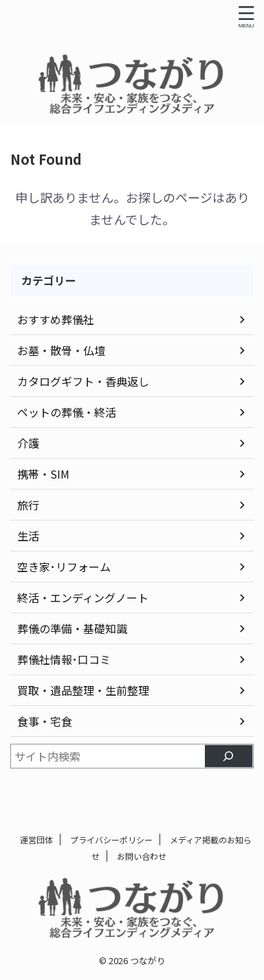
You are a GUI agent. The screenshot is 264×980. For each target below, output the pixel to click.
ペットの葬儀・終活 (67, 412)
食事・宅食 (45, 721)
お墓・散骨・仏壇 (61, 350)
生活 (28, 536)
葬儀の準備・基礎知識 (72, 628)
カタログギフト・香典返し (83, 381)
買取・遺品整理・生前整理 (83, 690)
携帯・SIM (43, 474)
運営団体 (36, 840)
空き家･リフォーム (64, 567)
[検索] (229, 756)
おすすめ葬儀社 (56, 319)
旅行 (28, 505)
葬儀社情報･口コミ (64, 659)
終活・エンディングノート (83, 597)
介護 (28, 443)
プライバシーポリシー (111, 840)
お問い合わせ (142, 856)
